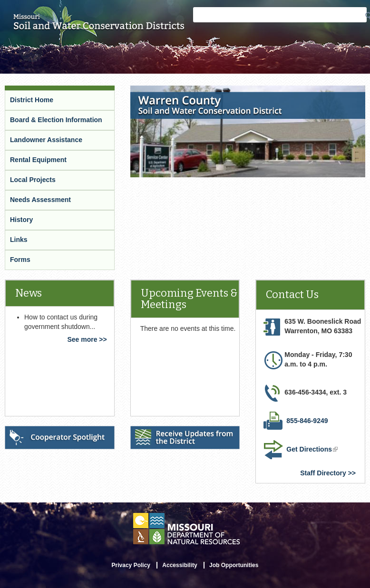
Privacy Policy (131, 565)
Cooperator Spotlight (40, 432)
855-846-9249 (307, 421)
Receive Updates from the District (173, 437)
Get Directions (313, 450)
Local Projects (33, 180)
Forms (20, 260)
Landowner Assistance (46, 140)
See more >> (87, 339)
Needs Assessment (40, 200)
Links (19, 240)
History (21, 220)
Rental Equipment (38, 160)
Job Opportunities (234, 565)
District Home (32, 100)
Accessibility (180, 565)
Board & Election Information (56, 120)
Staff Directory (323, 473)
